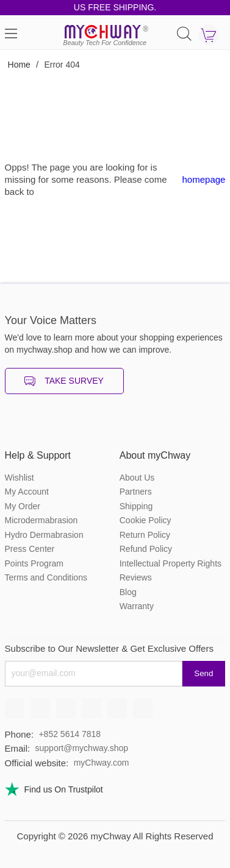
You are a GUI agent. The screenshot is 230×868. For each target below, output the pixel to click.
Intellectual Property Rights (171, 563)
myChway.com (102, 763)
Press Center (30, 549)
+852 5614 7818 (70, 734)
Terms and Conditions (46, 577)
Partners (136, 492)
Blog (128, 592)
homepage (204, 179)
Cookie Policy (146, 520)
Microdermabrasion (41, 520)
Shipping (136, 506)
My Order (23, 506)
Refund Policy (146, 549)
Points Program (34, 563)
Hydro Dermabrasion (44, 535)
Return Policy (145, 535)
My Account (27, 492)
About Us (137, 478)
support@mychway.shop (82, 748)
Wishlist (20, 478)
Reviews (136, 577)
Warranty (137, 606)
